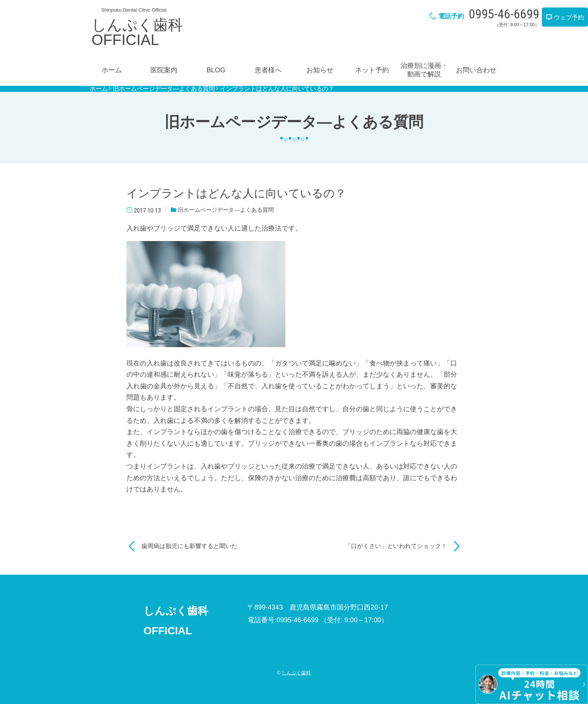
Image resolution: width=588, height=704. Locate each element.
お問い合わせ (476, 70)
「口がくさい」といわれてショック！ (396, 546)
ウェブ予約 (565, 17)
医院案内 (164, 70)
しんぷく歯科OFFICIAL (137, 32)
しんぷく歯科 (296, 673)
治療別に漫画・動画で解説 (424, 70)
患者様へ (268, 70)
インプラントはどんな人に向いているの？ (277, 89)
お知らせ (320, 70)
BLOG (216, 70)
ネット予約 (372, 70)
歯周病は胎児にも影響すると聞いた (189, 546)
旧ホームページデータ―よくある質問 (164, 89)
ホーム (112, 70)
